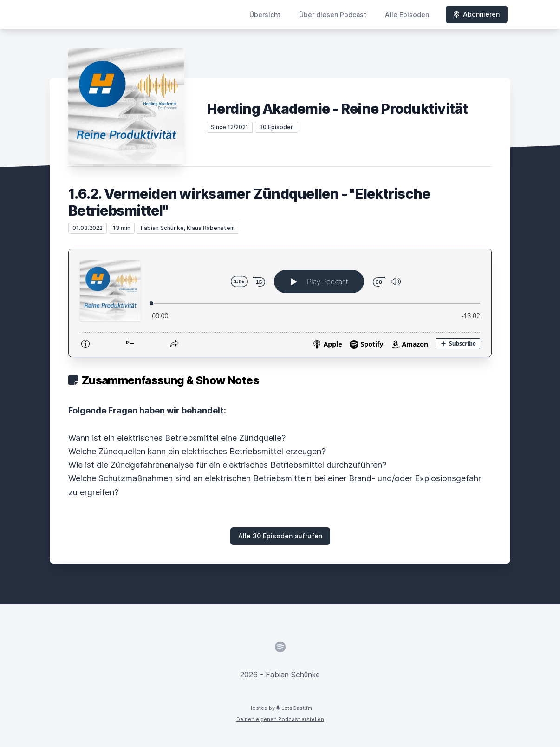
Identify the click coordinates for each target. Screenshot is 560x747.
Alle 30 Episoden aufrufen (280, 536)
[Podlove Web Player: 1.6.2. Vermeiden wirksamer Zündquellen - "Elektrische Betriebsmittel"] (280, 303)
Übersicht (265, 15)
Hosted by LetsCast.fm (280, 708)
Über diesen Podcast (333, 15)
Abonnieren (477, 14)
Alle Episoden (407, 15)
